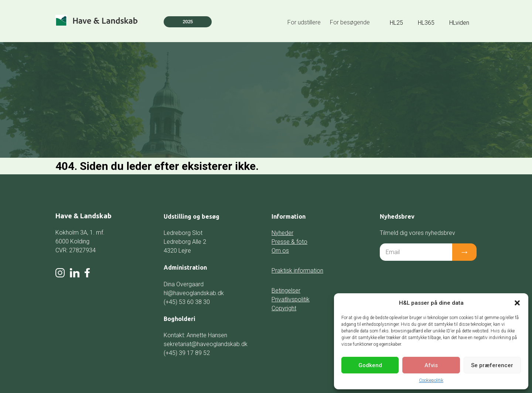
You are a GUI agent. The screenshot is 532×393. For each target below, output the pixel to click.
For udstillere (304, 22)
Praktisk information (297, 271)
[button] (517, 303)
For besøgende (350, 22)
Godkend (370, 365)
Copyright (284, 308)
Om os (280, 251)
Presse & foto (289, 242)
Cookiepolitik (431, 380)
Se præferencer (492, 365)
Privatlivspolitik (291, 299)
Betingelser (286, 291)
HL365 (426, 23)
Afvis (431, 365)
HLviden (459, 23)
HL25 (396, 23)
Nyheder (282, 233)
